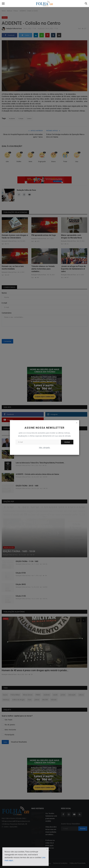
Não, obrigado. (45, 447)
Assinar (67, 442)
